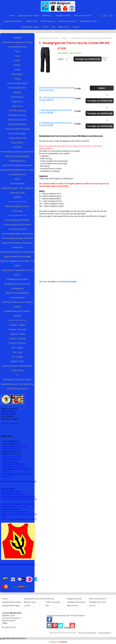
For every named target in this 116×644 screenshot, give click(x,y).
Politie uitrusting (48, 21)
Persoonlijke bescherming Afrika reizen (17, 152)
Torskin (45, 27)
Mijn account (64, 27)
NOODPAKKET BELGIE (17, 124)
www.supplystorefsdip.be (13, 464)
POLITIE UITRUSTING (17, 88)
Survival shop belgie (17, 133)
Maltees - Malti (17, 361)
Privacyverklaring (104, 633)
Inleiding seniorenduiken (12, 491)
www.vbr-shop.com (10, 461)
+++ (17, 375)
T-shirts (17, 51)
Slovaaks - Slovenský (17, 329)
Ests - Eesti (17, 352)
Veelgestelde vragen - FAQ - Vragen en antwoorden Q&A (17, 190)
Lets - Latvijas (17, 348)
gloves (4, 516)
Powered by (58, 642)
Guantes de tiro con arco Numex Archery (19, 519)
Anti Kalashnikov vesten (17, 83)
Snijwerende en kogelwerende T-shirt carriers (17, 272)
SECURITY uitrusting (17, 111)
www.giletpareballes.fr (12, 459)
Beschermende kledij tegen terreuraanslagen (17, 295)
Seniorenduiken (8, 489)
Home (12, 15)
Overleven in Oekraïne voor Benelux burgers (17, 304)
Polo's (17, 56)
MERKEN (17, 197)
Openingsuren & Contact (28, 15)
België (32, 504)
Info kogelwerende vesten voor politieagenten (17, 286)
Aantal (61, 59)
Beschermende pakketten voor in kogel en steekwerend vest (17, 172)
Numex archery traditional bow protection (20, 514)
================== (17, 202)
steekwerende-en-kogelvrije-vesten (17, 469)
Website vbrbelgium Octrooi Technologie (17, 209)
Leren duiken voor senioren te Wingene (18, 496)
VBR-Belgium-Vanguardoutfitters (17, 380)
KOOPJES (17, 38)
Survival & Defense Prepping (17, 129)
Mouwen (17, 92)
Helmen (17, 79)
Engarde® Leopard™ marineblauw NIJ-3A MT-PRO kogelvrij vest (17, 386)
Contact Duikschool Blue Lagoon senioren (19, 499)
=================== (17, 320)
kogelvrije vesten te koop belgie (17, 256)
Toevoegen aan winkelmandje (100, 101)
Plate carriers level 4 (82, 15)
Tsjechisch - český (17, 334)
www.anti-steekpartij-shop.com (15, 446)
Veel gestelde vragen (30, 27)
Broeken (17, 65)
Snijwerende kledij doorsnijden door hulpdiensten (17, 245)
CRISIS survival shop (17, 138)
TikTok (67, 628)
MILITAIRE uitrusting (17, 115)
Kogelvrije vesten (63, 15)
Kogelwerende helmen (13, 21)
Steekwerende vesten (67, 21)
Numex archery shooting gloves (15, 511)
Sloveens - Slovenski (17, 339)
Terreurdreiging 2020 (17, 229)
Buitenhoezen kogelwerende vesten (17, 165)
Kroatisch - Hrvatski (17, 343)
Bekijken (102, 88)
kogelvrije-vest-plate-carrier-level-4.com (18, 564)
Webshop (47, 15)
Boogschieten (17, 143)
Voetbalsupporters (17, 161)
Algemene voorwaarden (87, 633)
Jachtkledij (17, 147)
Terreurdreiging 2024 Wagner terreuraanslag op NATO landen (17, 222)
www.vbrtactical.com (11, 449)
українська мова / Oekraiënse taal (17, 366)
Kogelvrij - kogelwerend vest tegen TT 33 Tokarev (17, 263)
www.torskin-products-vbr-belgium (17, 474)
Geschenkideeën (17, 184)
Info (53, 27)
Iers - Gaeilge (17, 357)
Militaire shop (32, 21)
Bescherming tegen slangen (17, 156)
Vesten (17, 70)
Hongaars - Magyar (17, 325)
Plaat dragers (17, 74)
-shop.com (6, 471)
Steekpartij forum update (17, 279)
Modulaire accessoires (17, 120)
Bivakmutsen (17, 102)
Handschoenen (17, 97)
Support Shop (17, 370)
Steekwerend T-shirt (88, 21)
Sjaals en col (17, 106)
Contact (76, 27)
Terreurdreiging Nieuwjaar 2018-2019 (17, 238)
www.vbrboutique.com (12, 456)
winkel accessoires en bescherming (15, 506)
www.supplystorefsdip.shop (14, 466)
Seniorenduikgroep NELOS (12, 494)
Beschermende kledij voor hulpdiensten (17, 252)
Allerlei (17, 179)
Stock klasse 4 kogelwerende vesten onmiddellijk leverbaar (17, 45)
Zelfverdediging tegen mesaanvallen (17, 234)
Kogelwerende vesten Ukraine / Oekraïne (17, 313)
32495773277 (10, 627)
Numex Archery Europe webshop (15, 504)
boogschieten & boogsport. (11, 509)
